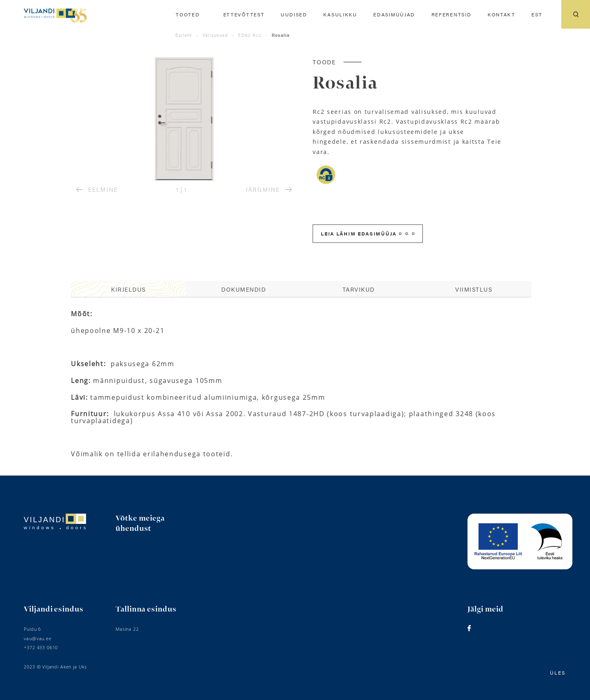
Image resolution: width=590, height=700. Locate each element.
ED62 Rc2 (250, 35)
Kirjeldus (128, 289)
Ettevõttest (244, 14)
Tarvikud (359, 289)
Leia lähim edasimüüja (368, 233)
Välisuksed (215, 35)
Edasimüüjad (394, 14)
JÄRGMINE (268, 189)
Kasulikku (340, 14)
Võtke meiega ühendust (140, 524)
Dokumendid (244, 289)
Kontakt (501, 14)
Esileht (184, 35)
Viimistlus (474, 289)
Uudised (294, 14)
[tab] (128, 289)
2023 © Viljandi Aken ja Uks (55, 667)
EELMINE (97, 189)
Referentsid (452, 14)
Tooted (188, 14)
